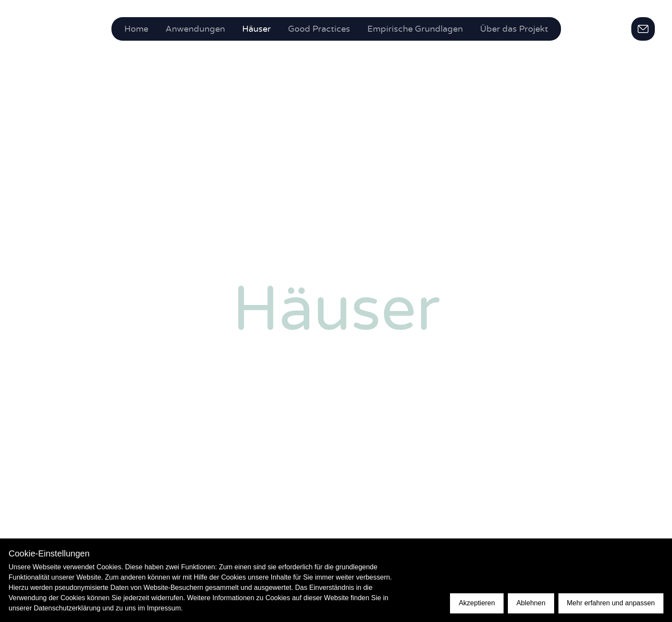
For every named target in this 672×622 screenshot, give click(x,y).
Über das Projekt (514, 29)
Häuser (256, 29)
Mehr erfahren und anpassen (611, 603)
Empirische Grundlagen (415, 29)
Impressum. (165, 608)
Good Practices (319, 29)
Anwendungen (195, 29)
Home (136, 29)
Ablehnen (531, 603)
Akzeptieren (477, 603)
